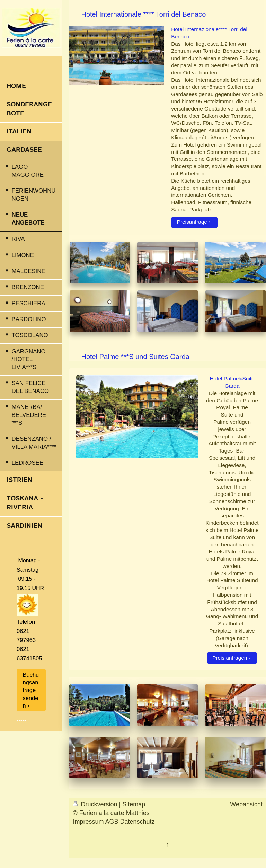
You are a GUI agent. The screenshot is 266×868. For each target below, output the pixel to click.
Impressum (88, 822)
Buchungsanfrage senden (31, 690)
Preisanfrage (192, 222)
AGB (112, 822)
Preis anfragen (230, 658)
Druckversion (96, 804)
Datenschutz (138, 822)
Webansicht (246, 804)
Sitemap (134, 804)
